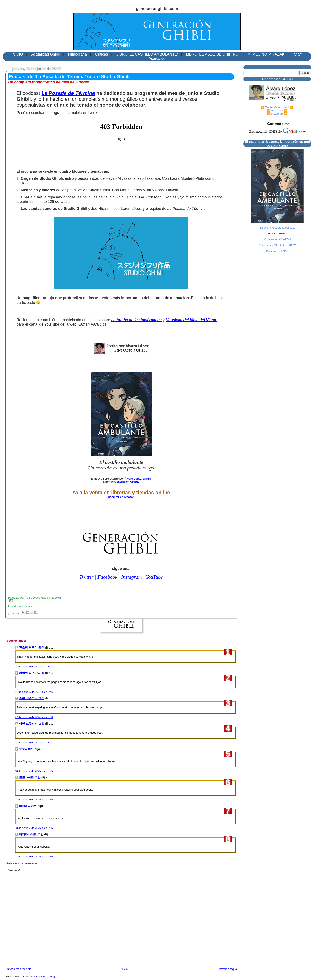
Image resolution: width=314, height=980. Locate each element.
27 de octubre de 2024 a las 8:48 (34, 717)
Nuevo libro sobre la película (277, 228)
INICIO (17, 54)
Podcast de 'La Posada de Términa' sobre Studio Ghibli (69, 77)
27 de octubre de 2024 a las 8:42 (34, 667)
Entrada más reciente (18, 969)
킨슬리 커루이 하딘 (32, 648)
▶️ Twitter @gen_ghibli (275, 107)
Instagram (132, 577)
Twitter (87, 577)
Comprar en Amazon (121, 497)
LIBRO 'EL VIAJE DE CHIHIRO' (213, 54)
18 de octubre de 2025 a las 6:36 (34, 828)
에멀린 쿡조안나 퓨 (32, 673)
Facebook (107, 577)
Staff (298, 54)
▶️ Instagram (275, 114)
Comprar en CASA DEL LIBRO (277, 245)
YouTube (154, 577)
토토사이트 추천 (30, 777)
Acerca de (157, 59)
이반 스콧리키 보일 (32, 724)
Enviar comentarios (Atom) (39, 977)
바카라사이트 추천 (31, 834)
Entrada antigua (227, 969)
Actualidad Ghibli (45, 54)
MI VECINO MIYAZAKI (267, 54)
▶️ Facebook (275, 111)
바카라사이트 (28, 806)
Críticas (102, 54)
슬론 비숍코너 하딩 (32, 698)
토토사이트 (26, 749)
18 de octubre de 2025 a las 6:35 (34, 771)
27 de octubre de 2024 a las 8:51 (34, 743)
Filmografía (77, 54)
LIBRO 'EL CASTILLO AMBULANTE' (147, 54)
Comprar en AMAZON (277, 239)
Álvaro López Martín (138, 479)
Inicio (125, 969)
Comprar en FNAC (277, 251)
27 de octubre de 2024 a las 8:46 (34, 692)
